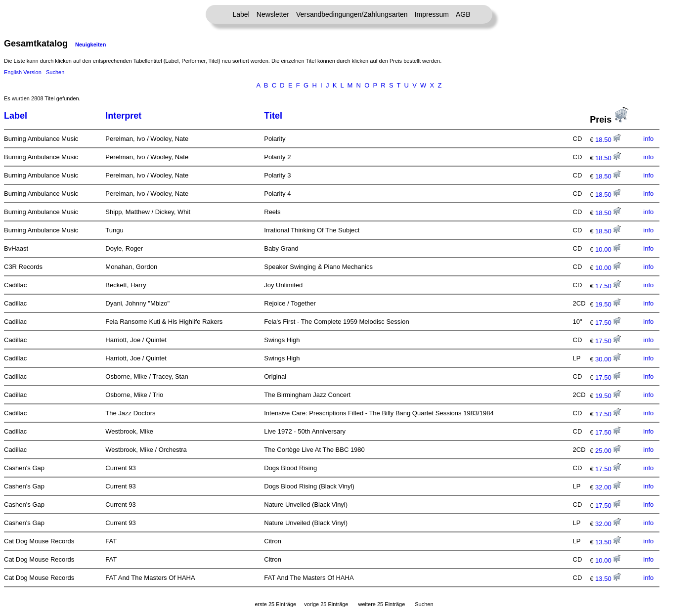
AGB (463, 14)
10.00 (608, 249)
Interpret (123, 116)
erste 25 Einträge (275, 604)
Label (241, 14)
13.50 (608, 542)
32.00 (608, 487)
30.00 (608, 359)
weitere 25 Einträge (381, 604)
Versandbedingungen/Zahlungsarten (352, 14)
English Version (23, 72)
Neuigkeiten (90, 44)
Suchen (55, 72)
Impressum (432, 14)
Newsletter (273, 14)
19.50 (608, 304)
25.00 (608, 451)
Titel (273, 116)
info (648, 139)
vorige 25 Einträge (326, 604)
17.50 (608, 286)
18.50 (608, 140)
